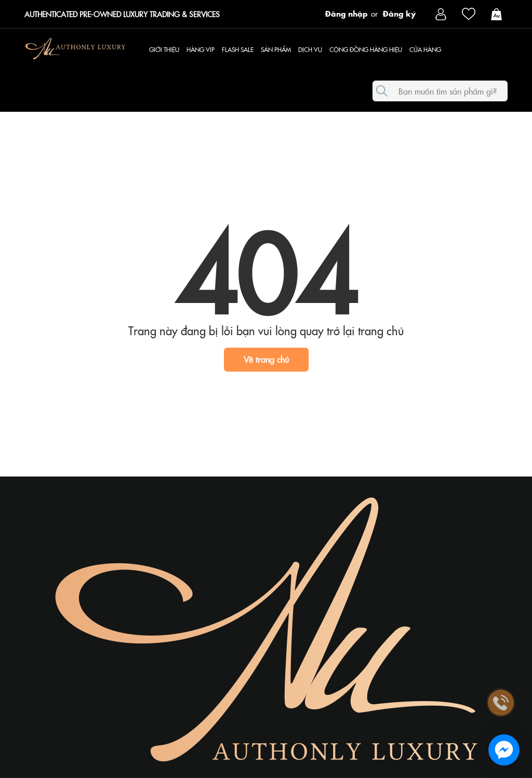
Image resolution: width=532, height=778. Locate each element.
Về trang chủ (266, 359)
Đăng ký (399, 13)
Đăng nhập (347, 13)
